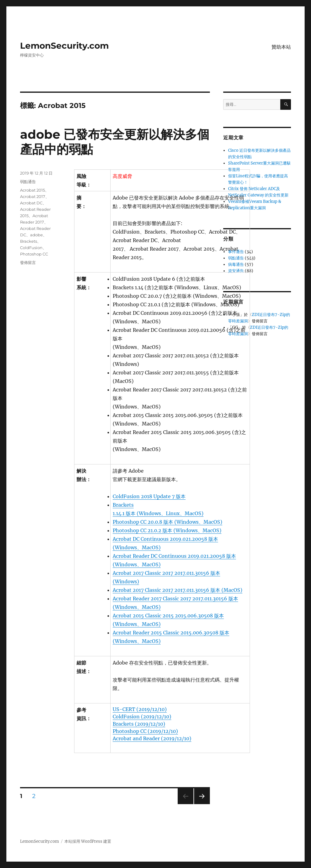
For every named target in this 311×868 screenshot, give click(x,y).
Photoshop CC (34, 254)
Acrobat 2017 (33, 196)
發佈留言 (28, 262)
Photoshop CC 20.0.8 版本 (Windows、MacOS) (167, 522)
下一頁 (200, 804)
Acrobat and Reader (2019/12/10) (152, 738)
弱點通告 (28, 182)
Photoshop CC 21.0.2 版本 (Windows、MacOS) (167, 530)
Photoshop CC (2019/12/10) (145, 731)
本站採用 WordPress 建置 (88, 841)
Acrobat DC (31, 203)
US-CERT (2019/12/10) (140, 709)
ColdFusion (31, 248)
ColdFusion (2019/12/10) (142, 717)
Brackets (29, 241)
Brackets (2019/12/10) (139, 724)
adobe (36, 235)
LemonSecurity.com (64, 46)
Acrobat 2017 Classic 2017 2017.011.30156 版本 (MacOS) (178, 590)
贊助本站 (281, 47)
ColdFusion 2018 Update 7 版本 (149, 496)
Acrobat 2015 (32, 190)
